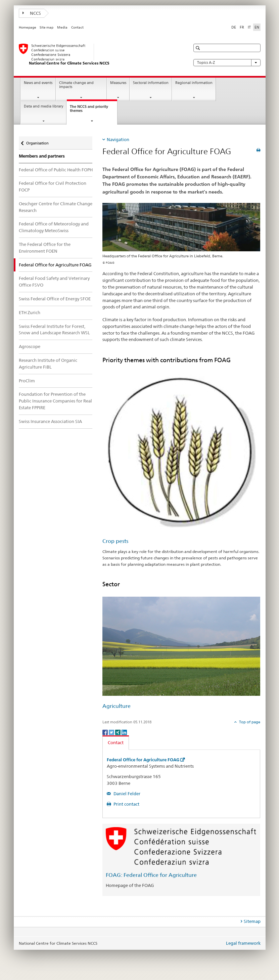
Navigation (118, 139)
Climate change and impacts (76, 85)
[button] (199, 48)
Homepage (28, 27)
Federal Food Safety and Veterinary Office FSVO (54, 282)
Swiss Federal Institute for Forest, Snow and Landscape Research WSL (54, 330)
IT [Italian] (249, 27)
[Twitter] (112, 732)
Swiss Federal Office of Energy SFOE (55, 299)
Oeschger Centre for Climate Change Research (56, 207)
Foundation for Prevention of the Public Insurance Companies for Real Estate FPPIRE (55, 401)
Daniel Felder (126, 794)
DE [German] (234, 27)
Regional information (194, 83)
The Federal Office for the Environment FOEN (45, 248)
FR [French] (242, 27)
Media (62, 27)
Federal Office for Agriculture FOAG (143, 760)
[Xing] (118, 732)
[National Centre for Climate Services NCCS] (98, 55)
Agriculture (117, 706)
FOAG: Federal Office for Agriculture (151, 875)
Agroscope (30, 346)
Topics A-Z (227, 63)
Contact (77, 27)
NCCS (32, 13)
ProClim (27, 381)
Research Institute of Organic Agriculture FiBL (48, 364)
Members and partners (42, 156)
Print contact (126, 804)
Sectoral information (151, 83)
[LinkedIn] (124, 732)
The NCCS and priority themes (89, 111)
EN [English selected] (257, 27)
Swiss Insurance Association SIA (50, 421)
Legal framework (243, 943)
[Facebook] (106, 732)
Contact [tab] (116, 742)
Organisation (37, 141)
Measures (118, 83)
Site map (46, 27)
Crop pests (115, 541)
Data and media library (43, 106)
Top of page (249, 722)
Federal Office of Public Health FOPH (56, 170)
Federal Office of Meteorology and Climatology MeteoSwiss (54, 227)
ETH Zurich (30, 312)
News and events (38, 83)
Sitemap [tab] (252, 921)
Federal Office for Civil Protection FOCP (53, 186)
